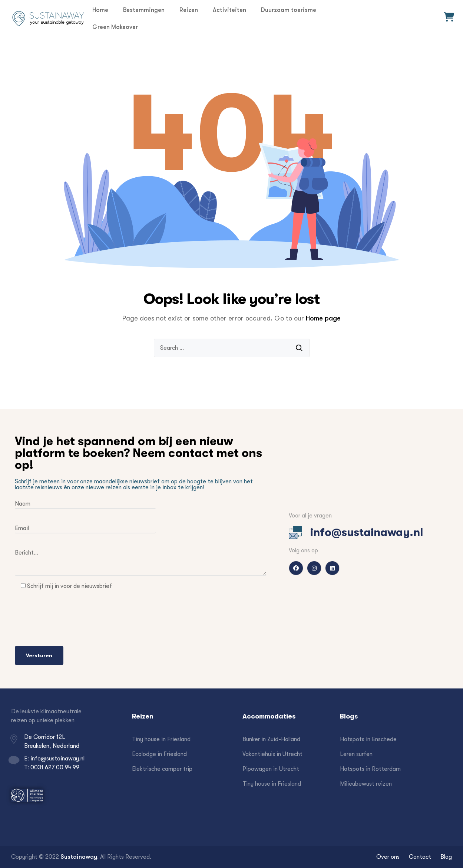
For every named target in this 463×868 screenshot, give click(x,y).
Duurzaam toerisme (289, 10)
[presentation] (71, 620)
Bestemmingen (144, 10)
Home (100, 10)
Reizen (189, 10)
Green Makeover (115, 27)
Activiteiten (229, 10)
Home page (323, 318)
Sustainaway (79, 857)
